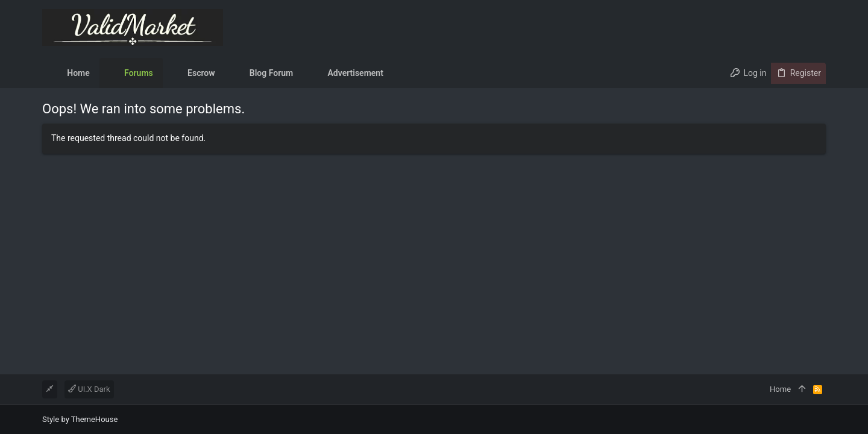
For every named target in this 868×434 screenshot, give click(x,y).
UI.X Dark (89, 389)
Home (780, 389)
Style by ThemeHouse (80, 419)
